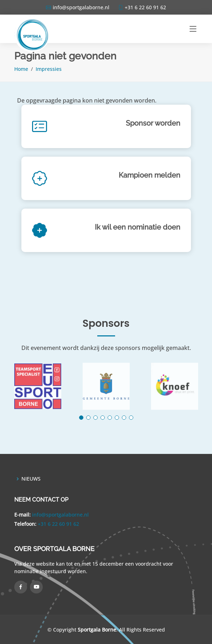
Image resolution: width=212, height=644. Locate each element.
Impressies (49, 69)
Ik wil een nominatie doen (138, 227)
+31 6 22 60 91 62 (58, 524)
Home (21, 69)
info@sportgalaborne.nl (60, 515)
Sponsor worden (153, 123)
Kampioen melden (149, 175)
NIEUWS (31, 479)
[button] (81, 418)
